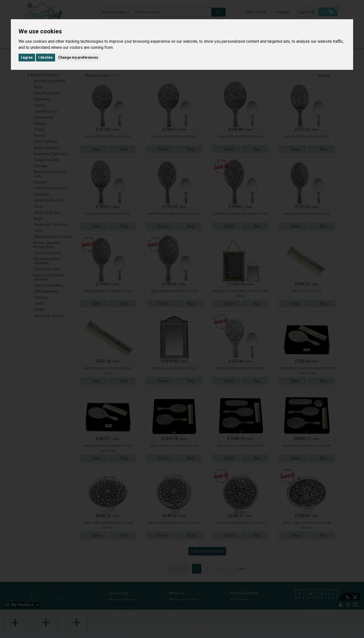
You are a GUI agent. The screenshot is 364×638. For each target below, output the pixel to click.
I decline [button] (45, 57)
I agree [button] (27, 57)
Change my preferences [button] (78, 57)
